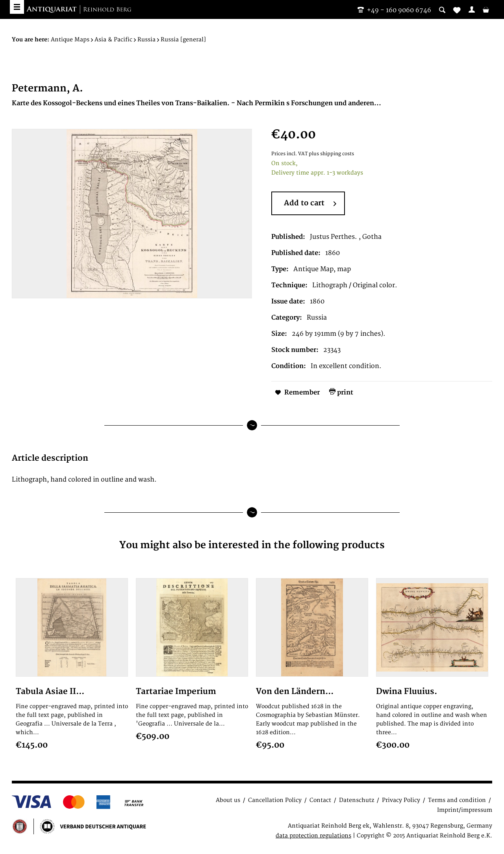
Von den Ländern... (295, 691)
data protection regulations (313, 836)
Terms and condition (457, 800)
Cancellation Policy (275, 800)
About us (228, 800)
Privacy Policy (401, 800)
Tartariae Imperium (176, 691)
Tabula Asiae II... (50, 691)
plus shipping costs (331, 154)
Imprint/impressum (465, 810)
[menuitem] (472, 9)
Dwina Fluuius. (407, 691)
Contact (320, 800)
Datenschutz (357, 800)
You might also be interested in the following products (252, 545)
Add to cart (310, 204)
